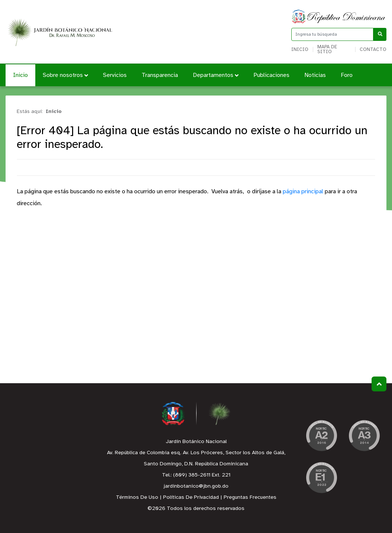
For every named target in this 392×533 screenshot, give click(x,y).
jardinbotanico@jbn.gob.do (196, 486)
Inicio (300, 50)
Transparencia (160, 75)
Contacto (373, 50)
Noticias (315, 75)
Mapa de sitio (327, 49)
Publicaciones (271, 75)
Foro (347, 75)
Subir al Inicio (379, 384)
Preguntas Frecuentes (250, 498)
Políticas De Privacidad (191, 498)
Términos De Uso (137, 498)
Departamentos (216, 75)
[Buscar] (380, 34)
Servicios (115, 75)
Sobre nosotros (65, 75)
